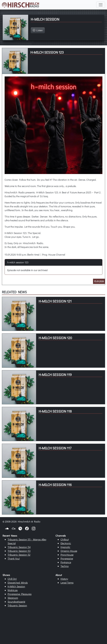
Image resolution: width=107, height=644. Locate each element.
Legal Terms (67, 583)
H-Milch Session (16, 586)
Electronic (66, 543)
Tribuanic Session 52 (19, 555)
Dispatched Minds (18, 583)
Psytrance (66, 562)
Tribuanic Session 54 (19, 547)
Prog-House (67, 555)
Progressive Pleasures (20, 594)
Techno (65, 566)
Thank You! (14, 558)
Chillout (65, 539)
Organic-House (69, 551)
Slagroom (13, 598)
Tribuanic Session (17, 605)
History (64, 579)
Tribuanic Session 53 (19, 551)
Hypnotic (65, 547)
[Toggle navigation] (101, 5)
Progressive (67, 558)
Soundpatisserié (16, 602)
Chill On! (12, 579)
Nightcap (13, 590)
